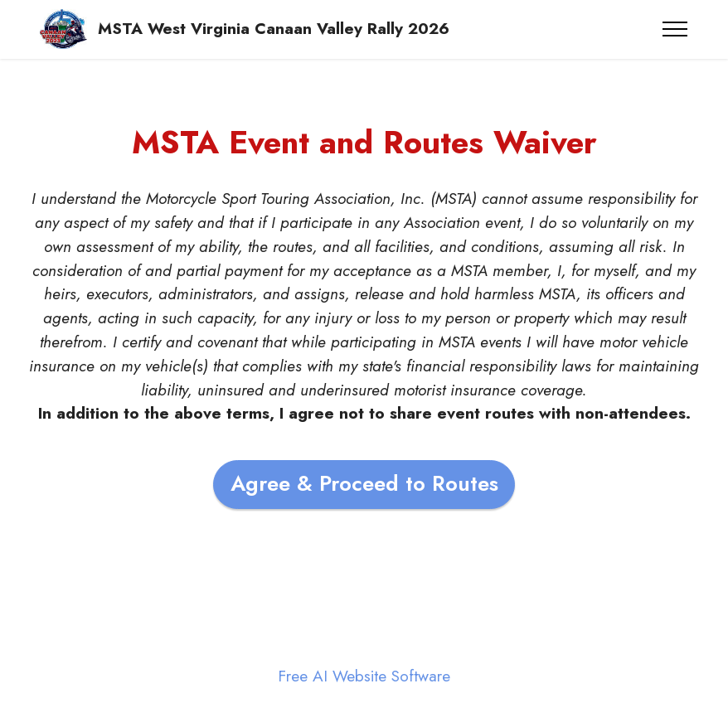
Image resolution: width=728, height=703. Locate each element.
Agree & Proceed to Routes (364, 484)
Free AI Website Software (364, 676)
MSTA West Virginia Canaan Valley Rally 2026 (274, 29)
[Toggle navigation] (675, 29)
